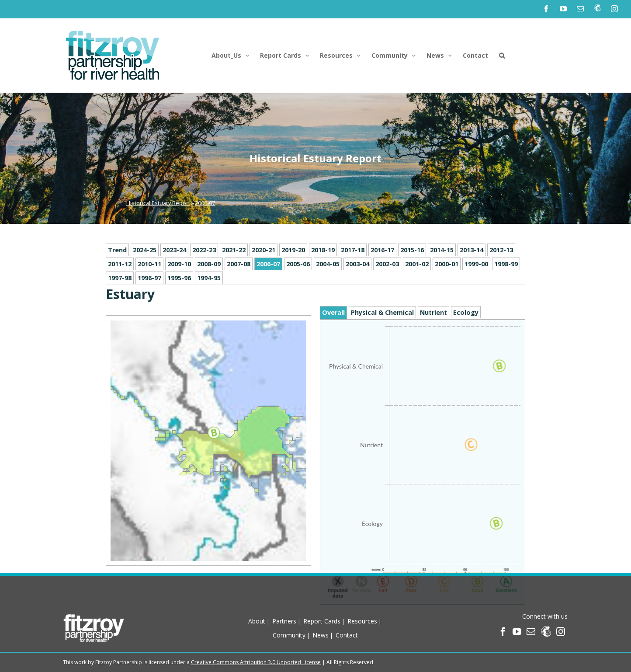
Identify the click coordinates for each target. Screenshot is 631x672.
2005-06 (298, 264)
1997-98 (120, 278)
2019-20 (293, 250)
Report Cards (322, 621)
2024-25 (145, 250)
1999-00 (476, 264)
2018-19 (323, 250)
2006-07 (205, 203)
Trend (117, 250)
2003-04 (357, 264)
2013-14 (472, 250)
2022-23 (204, 250)
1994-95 (209, 278)
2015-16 (412, 250)
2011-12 (120, 264)
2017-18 (353, 250)
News (321, 635)
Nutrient (433, 312)
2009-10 (179, 264)
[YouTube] (517, 632)
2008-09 (209, 264)
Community (289, 635)
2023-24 (174, 250)
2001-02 (417, 264)
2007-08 (239, 264)
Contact (347, 635)
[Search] (502, 56)
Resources (362, 621)
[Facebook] (503, 632)
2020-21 (263, 250)
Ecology (466, 312)
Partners (284, 621)
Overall (333, 312)
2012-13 (501, 250)
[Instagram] (561, 632)
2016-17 (382, 250)
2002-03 (387, 264)
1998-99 (506, 264)
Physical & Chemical (382, 312)
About (257, 621)
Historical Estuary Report (158, 203)
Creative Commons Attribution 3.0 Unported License (256, 662)
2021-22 (234, 250)
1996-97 (149, 278)
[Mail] (531, 632)
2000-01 (447, 264)
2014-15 (442, 250)
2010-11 (149, 264)
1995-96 (179, 278)
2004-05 (328, 264)
